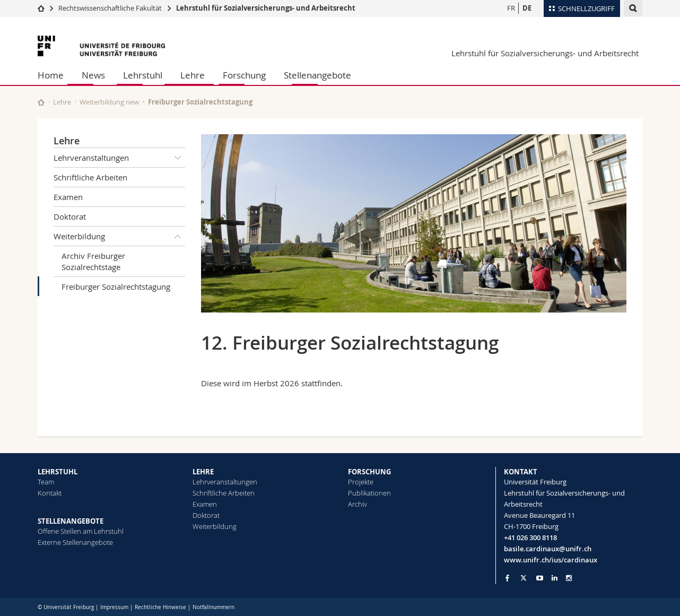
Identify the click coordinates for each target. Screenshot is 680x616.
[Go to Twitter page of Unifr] (524, 578)
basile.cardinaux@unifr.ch (548, 549)
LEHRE (203, 472)
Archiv (358, 504)
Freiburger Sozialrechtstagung (116, 287)
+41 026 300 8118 (530, 537)
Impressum (114, 607)
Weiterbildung (119, 236)
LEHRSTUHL (58, 472)
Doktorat (70, 216)
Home (51, 75)
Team (46, 482)
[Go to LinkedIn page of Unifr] (555, 578)
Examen (68, 197)
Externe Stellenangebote (75, 542)
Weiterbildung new (109, 102)
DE (527, 8)
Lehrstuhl (143, 75)
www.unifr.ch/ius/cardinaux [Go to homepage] (551, 560)
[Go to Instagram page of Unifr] (569, 578)
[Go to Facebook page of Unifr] (507, 578)
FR (511, 8)
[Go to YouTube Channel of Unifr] (540, 578)
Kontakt (50, 493)
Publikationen (369, 493)
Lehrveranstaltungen (119, 158)
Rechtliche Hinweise (160, 607)
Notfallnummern (213, 607)
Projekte (361, 482)
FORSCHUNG (369, 472)
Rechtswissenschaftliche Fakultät (111, 8)
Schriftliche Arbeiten (90, 177)
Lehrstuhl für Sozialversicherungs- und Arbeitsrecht (266, 8)
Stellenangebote (317, 75)
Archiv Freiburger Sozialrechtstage (93, 261)
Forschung (244, 75)
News (93, 75)
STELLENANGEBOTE (71, 521)
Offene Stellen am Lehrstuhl (81, 531)
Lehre (193, 75)
